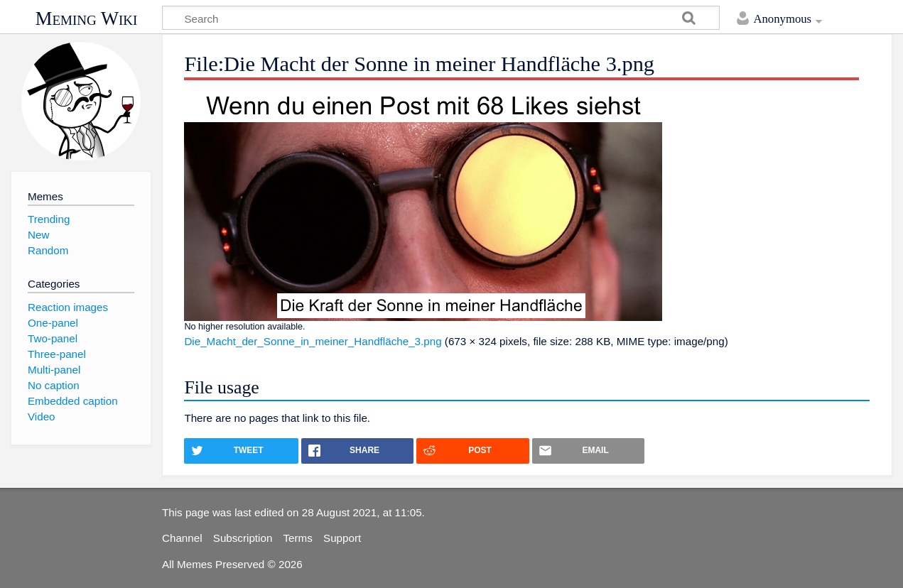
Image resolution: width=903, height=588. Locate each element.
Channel (182, 538)
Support (342, 538)
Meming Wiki (87, 18)
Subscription (243, 538)
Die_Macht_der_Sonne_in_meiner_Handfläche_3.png (313, 341)
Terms (298, 538)
